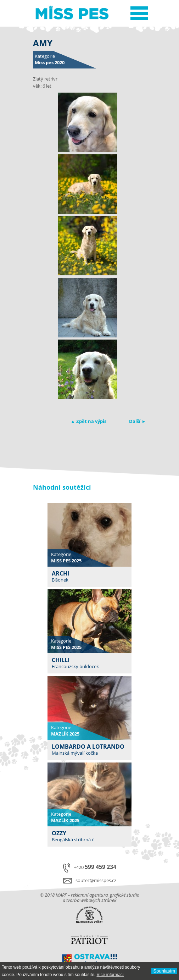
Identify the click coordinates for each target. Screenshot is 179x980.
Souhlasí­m (164, 971)
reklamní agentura (89, 895)
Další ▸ (137, 421)
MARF (61, 895)
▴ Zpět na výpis (89, 421)
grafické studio (125, 895)
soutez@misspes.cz (96, 880)
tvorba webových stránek (91, 900)
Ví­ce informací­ (110, 975)
